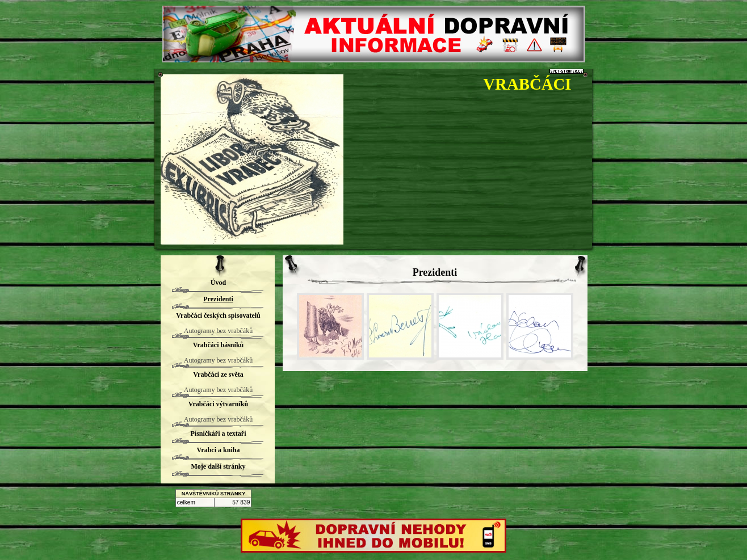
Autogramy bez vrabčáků (218, 331)
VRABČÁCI (527, 84)
